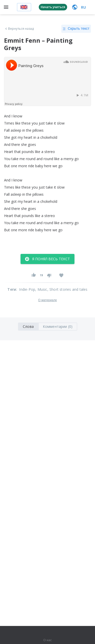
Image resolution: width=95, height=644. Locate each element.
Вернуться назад (19, 29)
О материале (47, 300)
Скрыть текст (76, 29)
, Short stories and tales (68, 289)
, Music (41, 289)
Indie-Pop (27, 289)
